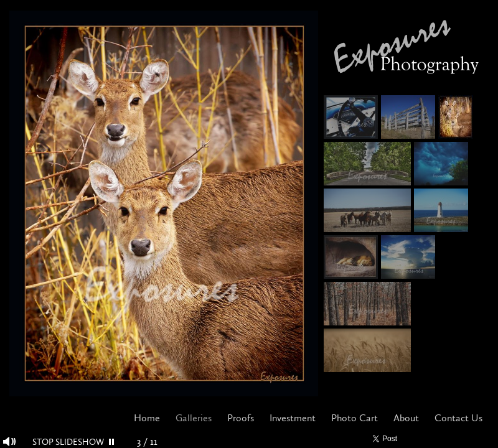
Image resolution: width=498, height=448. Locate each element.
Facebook (417, 439)
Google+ (471, 439)
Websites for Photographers (489, 439)
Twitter (435, 439)
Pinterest (453, 439)
